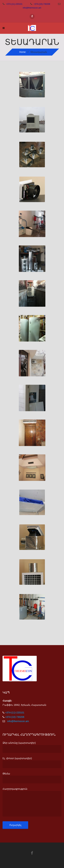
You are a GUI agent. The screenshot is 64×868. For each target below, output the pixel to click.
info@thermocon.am (32, 8)
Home (22, 52)
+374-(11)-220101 (14, 4)
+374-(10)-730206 (42, 4)
